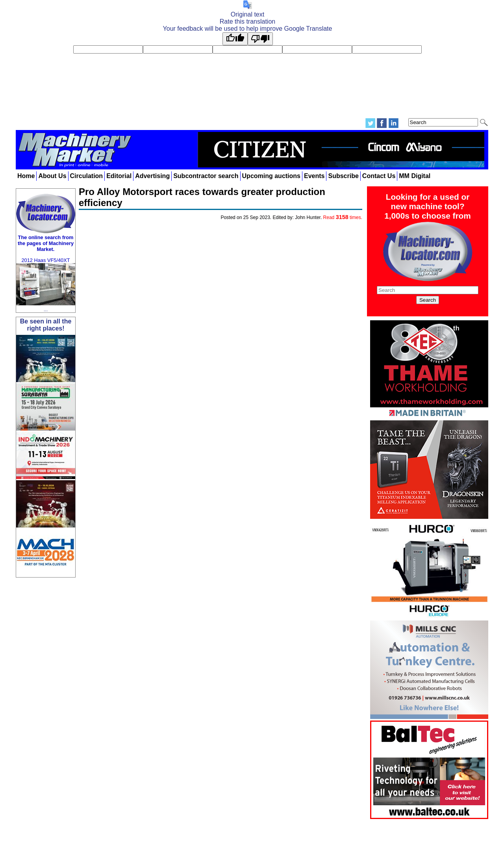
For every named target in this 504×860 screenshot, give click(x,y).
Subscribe (343, 176)
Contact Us (379, 176)
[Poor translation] (260, 39)
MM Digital (415, 176)
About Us (52, 176)
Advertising (152, 176)
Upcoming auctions (271, 176)
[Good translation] (235, 39)
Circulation (87, 176)
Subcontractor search (206, 176)
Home (26, 176)
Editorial (119, 176)
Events (314, 176)
